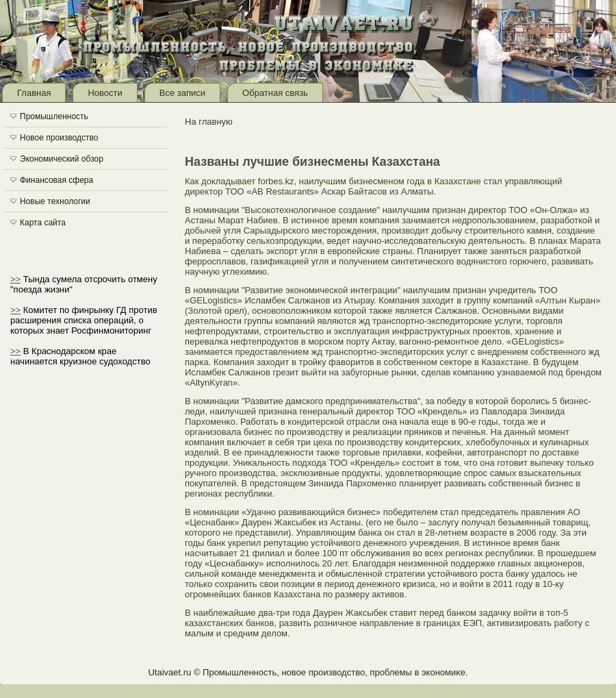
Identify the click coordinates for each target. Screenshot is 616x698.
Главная (34, 93)
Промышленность (54, 116)
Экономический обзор (62, 159)
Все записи (182, 93)
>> (15, 279)
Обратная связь (275, 93)
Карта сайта (43, 223)
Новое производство (59, 138)
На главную (209, 122)
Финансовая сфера (56, 180)
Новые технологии (55, 201)
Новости (105, 93)
